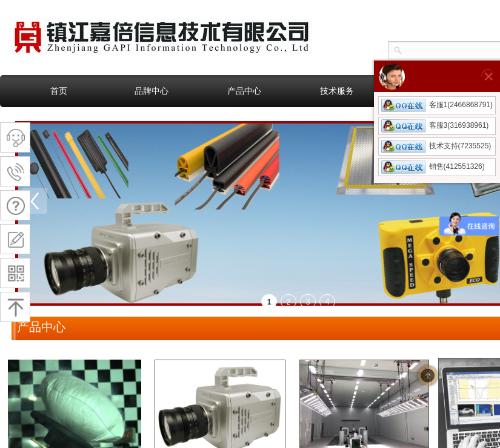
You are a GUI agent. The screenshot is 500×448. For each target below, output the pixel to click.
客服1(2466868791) (437, 105)
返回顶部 (428, 375)
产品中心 (244, 91)
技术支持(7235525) (436, 146)
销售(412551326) (433, 166)
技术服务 (337, 91)
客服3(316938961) (435, 125)
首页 (59, 91)
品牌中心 (152, 91)
